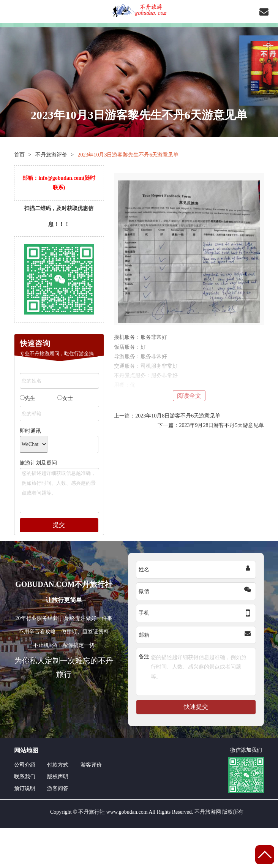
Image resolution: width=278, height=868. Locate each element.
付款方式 (58, 765)
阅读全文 (189, 396)
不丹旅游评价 (51, 155)
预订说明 (25, 788)
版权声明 (58, 777)
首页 (19, 155)
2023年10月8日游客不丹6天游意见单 (178, 416)
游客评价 (91, 765)
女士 (65, 398)
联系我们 (25, 777)
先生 (28, 398)
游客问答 (58, 788)
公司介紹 (25, 765)
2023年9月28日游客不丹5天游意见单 (221, 425)
